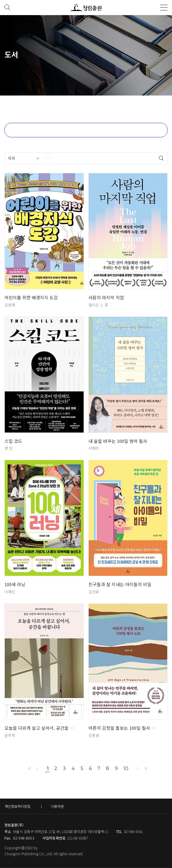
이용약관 (57, 806)
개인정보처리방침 (17, 806)
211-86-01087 (78, 838)
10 (126, 768)
